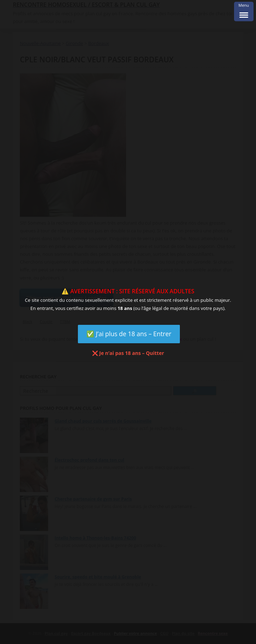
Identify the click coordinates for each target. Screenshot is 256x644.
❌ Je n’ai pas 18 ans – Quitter (128, 353)
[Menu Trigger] (244, 12)
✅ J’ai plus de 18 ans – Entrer (129, 334)
